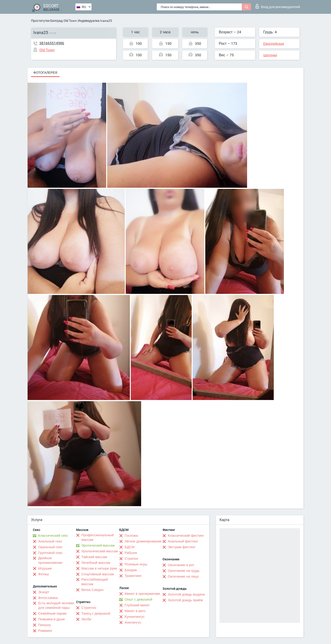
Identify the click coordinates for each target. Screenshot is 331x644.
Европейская (274, 44)
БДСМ (130, 547)
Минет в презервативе (142, 594)
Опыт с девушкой (138, 599)
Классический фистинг (186, 536)
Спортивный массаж (98, 574)
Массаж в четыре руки (99, 568)
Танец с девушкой (96, 613)
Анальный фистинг (183, 541)
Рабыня (131, 553)
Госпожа (131, 536)
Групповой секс (50, 553)
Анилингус (133, 622)
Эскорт (44, 592)
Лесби (86, 619)
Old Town (70, 21)
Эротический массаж (98, 545)
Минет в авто (135, 611)
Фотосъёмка (48, 598)
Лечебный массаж (96, 563)
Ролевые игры (136, 564)
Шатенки (270, 55)
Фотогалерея (45, 73)
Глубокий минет (137, 605)
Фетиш (44, 574)
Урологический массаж (100, 551)
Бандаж (131, 570)
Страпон (131, 559)
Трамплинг (133, 576)
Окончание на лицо (183, 576)
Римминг (45, 631)
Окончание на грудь (184, 571)
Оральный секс (50, 547)
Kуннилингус (135, 617)
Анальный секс (50, 541)
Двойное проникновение (50, 560)
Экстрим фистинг (182, 547)
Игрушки (45, 568)
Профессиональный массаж (98, 537)
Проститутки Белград (47, 21)
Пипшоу (44, 625)
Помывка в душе (51, 619)
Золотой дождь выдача (186, 594)
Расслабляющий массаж (95, 582)
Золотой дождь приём (185, 600)
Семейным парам (52, 613)
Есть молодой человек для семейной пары (56, 605)
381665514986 (52, 43)
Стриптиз (89, 608)
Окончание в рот (181, 565)
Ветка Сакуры (92, 590)
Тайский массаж (94, 557)
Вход (278, 6)
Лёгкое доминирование (143, 541)
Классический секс (53, 536)
